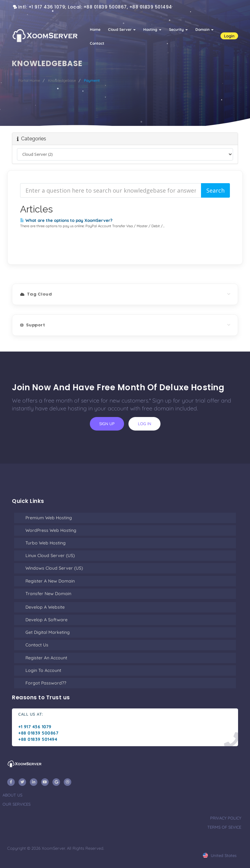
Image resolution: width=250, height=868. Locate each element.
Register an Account (46, 658)
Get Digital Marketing (48, 632)
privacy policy (226, 818)
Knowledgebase (62, 80)
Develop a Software (46, 620)
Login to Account (43, 670)
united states (220, 855)
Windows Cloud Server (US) (54, 568)
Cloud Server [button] (122, 29)
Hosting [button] (152, 29)
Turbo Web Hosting (46, 543)
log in (144, 424)
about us (12, 795)
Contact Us (37, 645)
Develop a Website (45, 607)
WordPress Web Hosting (51, 530)
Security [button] (178, 29)
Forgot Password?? (46, 683)
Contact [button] (97, 43)
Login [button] (229, 36)
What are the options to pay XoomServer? (66, 220)
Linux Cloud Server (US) (50, 555)
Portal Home (29, 80)
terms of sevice (224, 827)
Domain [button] (204, 29)
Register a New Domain (50, 581)
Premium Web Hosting (49, 518)
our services (16, 804)
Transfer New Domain (48, 594)
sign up (107, 424)
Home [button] (95, 29)
